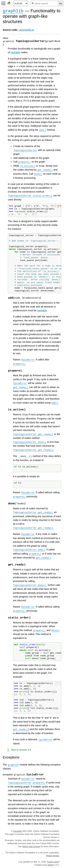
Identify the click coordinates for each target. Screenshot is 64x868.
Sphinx (51, 865)
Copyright (17, 831)
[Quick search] (44, 3)
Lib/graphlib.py (26, 30)
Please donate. (53, 856)
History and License (31, 847)
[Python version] (21, 3)
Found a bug (53, 862)
